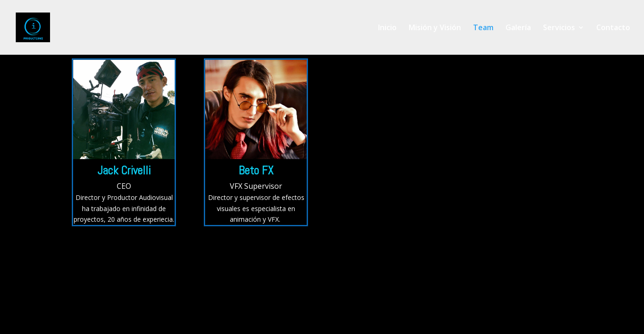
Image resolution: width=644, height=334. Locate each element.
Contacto (613, 28)
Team (483, 28)
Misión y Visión (435, 28)
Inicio (387, 28)
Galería (518, 28)
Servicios (559, 28)
